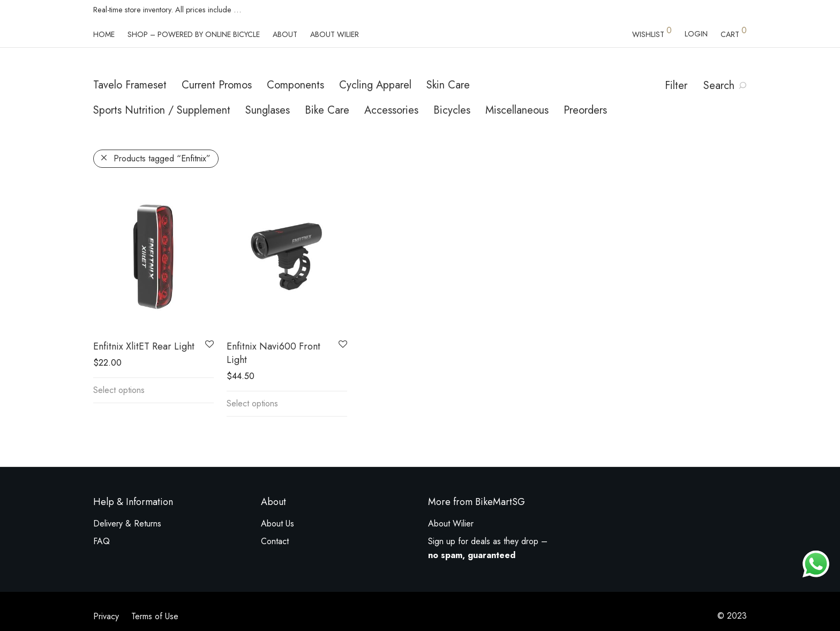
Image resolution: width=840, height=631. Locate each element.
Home (104, 34)
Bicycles (452, 110)
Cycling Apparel (375, 85)
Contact (275, 541)
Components (295, 85)
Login (696, 34)
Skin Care (448, 85)
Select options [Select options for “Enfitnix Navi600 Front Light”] (252, 403)
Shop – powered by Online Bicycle (194, 34)
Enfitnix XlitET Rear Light (144, 346)
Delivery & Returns (127, 524)
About (285, 34)
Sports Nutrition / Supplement (162, 110)
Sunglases (268, 110)
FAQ (102, 541)
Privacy (106, 616)
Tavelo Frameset (130, 85)
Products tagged (162, 158)
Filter (676, 86)
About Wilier (335, 34)
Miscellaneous (517, 110)
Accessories (391, 110)
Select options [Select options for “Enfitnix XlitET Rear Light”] (119, 390)
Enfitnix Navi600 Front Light (273, 353)
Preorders (585, 110)
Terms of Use (155, 616)
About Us (277, 524)
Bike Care (327, 110)
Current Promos (217, 85)
